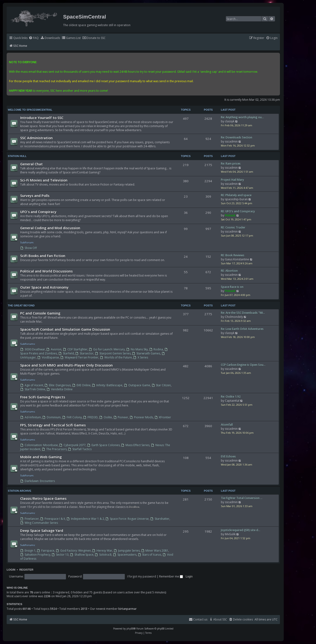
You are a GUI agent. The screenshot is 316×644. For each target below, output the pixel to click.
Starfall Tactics (80, 449)
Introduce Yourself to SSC (42, 118)
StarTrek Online (33, 389)
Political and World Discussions (46, 271)
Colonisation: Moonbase (39, 445)
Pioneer (121, 417)
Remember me (171, 576)
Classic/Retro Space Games (43, 498)
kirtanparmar (128, 609)
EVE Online (81, 385)
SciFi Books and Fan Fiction (43, 256)
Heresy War (102, 551)
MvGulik (230, 534)
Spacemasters (125, 555)
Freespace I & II (53, 519)
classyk (230, 121)
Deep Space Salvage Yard (42, 530)
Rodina (156, 349)
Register (26, 570)
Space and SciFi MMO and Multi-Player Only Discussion (66, 365)
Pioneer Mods (141, 417)
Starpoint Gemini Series (113, 353)
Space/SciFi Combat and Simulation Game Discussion (65, 329)
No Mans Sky (137, 349)
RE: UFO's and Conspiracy (238, 211)
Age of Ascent (32, 385)
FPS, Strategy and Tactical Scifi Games (53, 425)
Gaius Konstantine (237, 259)
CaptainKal (232, 401)
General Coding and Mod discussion (50, 228)
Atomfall (227, 425)
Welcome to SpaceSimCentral (30, 110)
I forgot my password (142, 576)
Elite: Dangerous (58, 385)
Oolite (106, 417)
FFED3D (91, 417)
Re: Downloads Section (237, 137)
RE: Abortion (229, 271)
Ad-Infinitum (31, 417)
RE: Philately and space (236, 195)
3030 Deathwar (33, 349)
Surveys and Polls (35, 196)
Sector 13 (60, 555)
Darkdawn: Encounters (37, 481)
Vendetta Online (60, 389)
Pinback (230, 215)
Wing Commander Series (39, 523)
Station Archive (20, 491)
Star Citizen (161, 385)
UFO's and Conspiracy (38, 212)
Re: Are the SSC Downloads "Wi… (243, 313)
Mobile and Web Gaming (41, 457)
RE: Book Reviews (233, 255)
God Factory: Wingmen (73, 551)
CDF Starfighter (75, 349)
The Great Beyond (21, 305)
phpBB (130, 629)
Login (11, 570)
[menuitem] (34, 38)
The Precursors (54, 449)
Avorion (54, 349)
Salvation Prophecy (35, 555)
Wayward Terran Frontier (80, 357)
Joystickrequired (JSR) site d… (241, 530)
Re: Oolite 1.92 (231, 397)
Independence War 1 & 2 (85, 519)
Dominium (52, 417)
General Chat (31, 164)
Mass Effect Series (135, 445)
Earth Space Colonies (103, 445)
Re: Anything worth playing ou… (242, 117)
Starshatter (160, 519)
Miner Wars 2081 (155, 551)
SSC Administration (36, 138)
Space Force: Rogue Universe (127, 519)
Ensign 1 (28, 551)
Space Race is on (232, 287)
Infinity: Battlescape (107, 385)
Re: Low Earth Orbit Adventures (242, 329)
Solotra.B (103, 555)
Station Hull (17, 156)
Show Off (28, 248)
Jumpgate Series (127, 551)
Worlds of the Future (116, 357)
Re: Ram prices (231, 164)
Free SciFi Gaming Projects (43, 397)
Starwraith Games (146, 353)
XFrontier (163, 417)
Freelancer (30, 519)
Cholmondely (234, 317)
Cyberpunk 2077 (73, 445)
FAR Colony (72, 417)
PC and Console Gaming (40, 313)
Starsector (85, 353)
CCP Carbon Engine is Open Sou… (243, 365)
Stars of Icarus (150, 555)
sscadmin (231, 141)
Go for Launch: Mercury (107, 349)
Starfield (66, 353)
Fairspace (46, 551)
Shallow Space (82, 555)
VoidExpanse (48, 357)
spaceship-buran (236, 199)
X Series (141, 357)
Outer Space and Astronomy (44, 287)
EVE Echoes (228, 456)
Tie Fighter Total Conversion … (242, 498)
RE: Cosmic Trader (233, 227)
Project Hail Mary (232, 180)
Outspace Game (137, 385)
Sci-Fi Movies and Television (44, 180)
